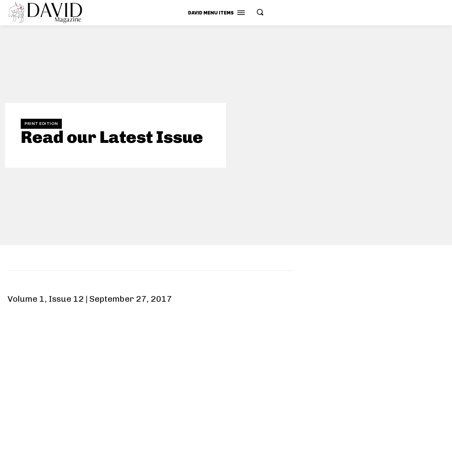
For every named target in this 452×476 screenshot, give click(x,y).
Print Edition (41, 124)
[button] (260, 12)
